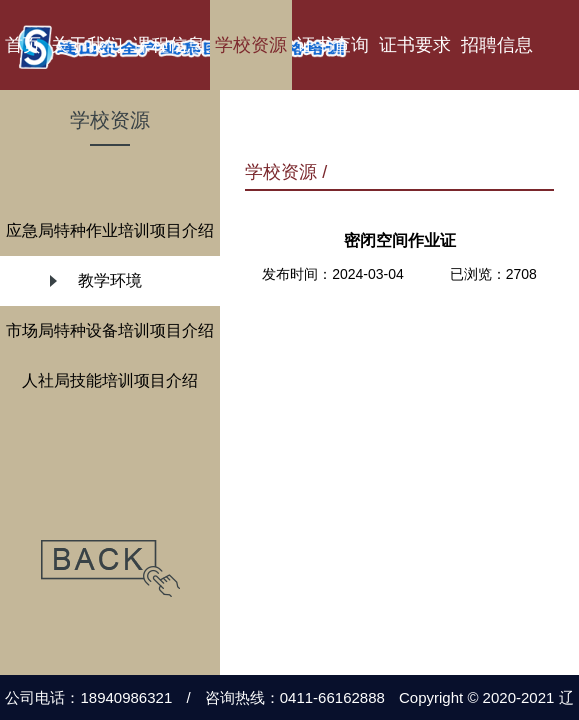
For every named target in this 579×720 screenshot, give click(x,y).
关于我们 (87, 45)
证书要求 (415, 45)
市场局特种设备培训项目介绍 (110, 330)
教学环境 (110, 280)
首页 (23, 45)
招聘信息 (497, 45)
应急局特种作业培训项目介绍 (110, 230)
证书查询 (333, 45)
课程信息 (169, 45)
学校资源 (251, 45)
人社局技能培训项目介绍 (110, 380)
